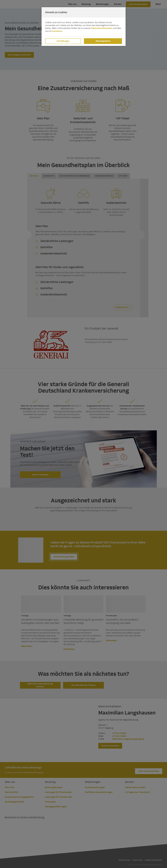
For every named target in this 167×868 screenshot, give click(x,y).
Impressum (57, 31)
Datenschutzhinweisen (102, 28)
